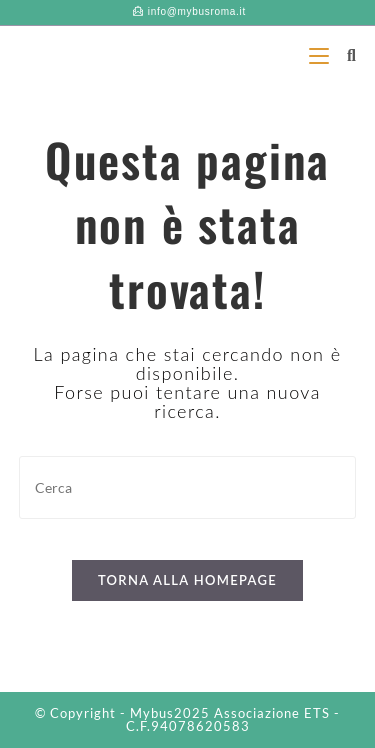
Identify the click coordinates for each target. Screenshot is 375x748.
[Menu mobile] (320, 54)
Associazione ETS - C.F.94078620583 (233, 719)
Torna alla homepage (187, 580)
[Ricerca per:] (344, 54)
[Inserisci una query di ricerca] (188, 487)
